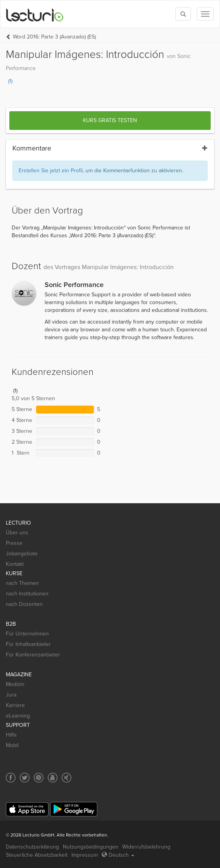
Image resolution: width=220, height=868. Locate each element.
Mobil (12, 745)
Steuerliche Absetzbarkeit (37, 855)
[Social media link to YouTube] (53, 778)
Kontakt (15, 564)
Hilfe (11, 735)
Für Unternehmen (27, 634)
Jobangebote (22, 554)
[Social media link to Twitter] (25, 778)
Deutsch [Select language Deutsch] (118, 855)
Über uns (17, 533)
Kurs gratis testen (110, 120)
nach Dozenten (24, 604)
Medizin (15, 684)
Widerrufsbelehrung (146, 847)
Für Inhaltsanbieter (28, 644)
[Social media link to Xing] (67, 778)
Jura (11, 695)
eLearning (18, 716)
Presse (14, 543)
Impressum (85, 855)
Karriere (15, 705)
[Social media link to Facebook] (11, 778)
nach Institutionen (27, 594)
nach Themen (22, 583)
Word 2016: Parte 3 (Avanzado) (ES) (54, 37)
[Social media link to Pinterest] (39, 778)
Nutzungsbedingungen (91, 847)
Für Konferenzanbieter (33, 655)
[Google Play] (74, 809)
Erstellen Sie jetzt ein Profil (51, 171)
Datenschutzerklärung (32, 847)
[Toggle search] (183, 14)
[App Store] (27, 809)
